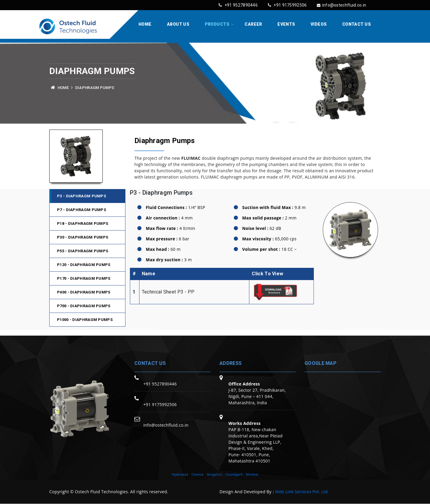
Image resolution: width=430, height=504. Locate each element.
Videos (319, 24)
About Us (178, 24)
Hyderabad (180, 475)
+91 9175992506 (282, 5)
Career (253, 24)
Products (217, 24)
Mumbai (252, 475)
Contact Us (357, 24)
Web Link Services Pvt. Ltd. (302, 492)
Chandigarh (234, 475)
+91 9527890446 (231, 5)
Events (286, 24)
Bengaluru (215, 475)
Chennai (198, 475)
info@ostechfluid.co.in (339, 5)
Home (145, 24)
